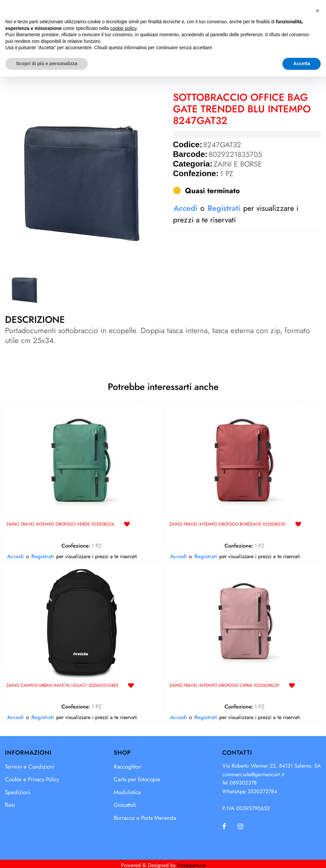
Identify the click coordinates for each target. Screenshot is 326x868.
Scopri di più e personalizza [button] (47, 855)
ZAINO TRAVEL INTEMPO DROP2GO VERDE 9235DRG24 (60, 524)
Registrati (224, 208)
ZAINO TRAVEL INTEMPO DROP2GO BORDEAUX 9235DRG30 (227, 524)
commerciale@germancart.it (253, 774)
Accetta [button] (302, 855)
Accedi (185, 208)
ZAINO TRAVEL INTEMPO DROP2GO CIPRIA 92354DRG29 (224, 686)
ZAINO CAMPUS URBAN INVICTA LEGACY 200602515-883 (62, 686)
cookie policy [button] (123, 820)
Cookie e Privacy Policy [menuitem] (32, 779)
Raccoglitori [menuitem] (128, 767)
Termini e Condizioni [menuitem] (30, 767)
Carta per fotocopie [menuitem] (137, 779)
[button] (80, 180)
